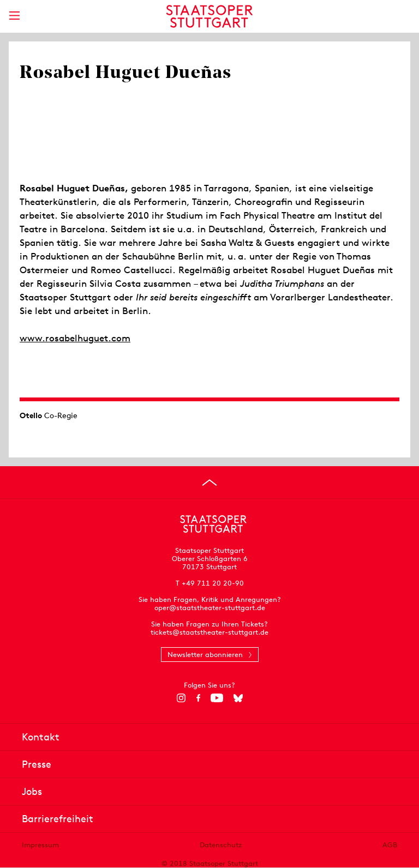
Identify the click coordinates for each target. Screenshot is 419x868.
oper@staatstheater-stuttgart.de (210, 608)
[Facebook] (198, 698)
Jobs (32, 791)
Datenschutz (221, 845)
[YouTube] (217, 698)
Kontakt (41, 737)
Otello (31, 415)
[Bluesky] (238, 698)
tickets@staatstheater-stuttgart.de (209, 632)
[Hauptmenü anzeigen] (14, 16)
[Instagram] (181, 698)
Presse (37, 764)
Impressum (40, 845)
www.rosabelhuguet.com (75, 338)
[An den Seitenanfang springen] (209, 483)
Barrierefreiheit (58, 819)
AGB (390, 845)
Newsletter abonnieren (205, 655)
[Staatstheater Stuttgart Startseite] (210, 16)
